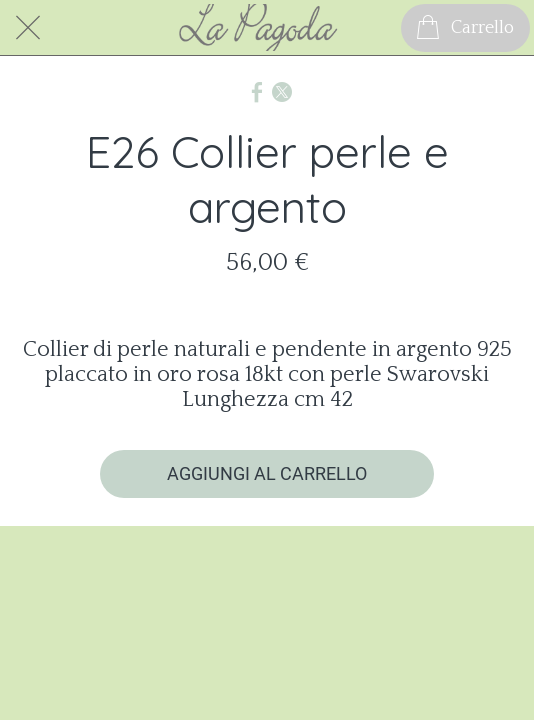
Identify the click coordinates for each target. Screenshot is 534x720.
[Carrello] (465, 28)
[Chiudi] (28, 28)
